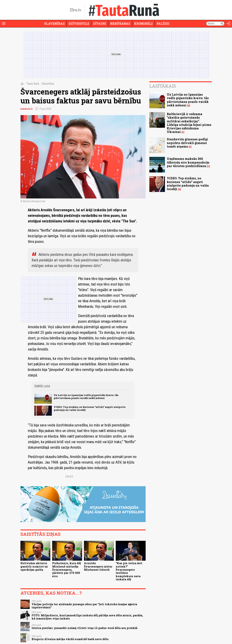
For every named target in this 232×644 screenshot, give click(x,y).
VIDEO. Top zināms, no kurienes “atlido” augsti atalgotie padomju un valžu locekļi (90, 408)
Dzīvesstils (79, 23)
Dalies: (69, 477)
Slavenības (54, 23)
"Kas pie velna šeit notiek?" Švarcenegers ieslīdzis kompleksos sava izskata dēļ (129, 571)
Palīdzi (163, 23)
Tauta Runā (33, 84)
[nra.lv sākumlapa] (76, 10)
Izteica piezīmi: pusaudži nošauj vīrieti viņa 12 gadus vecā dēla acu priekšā (84, 628)
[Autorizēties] (228, 24)
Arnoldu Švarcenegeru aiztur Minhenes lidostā (98, 566)
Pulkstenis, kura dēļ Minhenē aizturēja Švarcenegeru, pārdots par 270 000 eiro (67, 570)
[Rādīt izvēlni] (4, 24)
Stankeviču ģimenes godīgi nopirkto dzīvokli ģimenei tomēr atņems (187, 143)
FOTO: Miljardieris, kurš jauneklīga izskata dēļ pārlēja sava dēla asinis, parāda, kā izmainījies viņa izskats (87, 617)
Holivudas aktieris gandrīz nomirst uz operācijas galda (34, 566)
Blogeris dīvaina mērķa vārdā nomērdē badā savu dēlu (70, 639)
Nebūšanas (120, 23)
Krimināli (143, 23)
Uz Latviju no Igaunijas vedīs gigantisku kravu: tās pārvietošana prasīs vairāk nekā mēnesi (86, 396)
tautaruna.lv (27, 109)
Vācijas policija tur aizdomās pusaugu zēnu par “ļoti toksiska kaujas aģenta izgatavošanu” (84, 606)
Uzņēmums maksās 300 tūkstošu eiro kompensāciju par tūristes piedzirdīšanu (188, 162)
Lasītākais (163, 86)
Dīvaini (100, 23)
